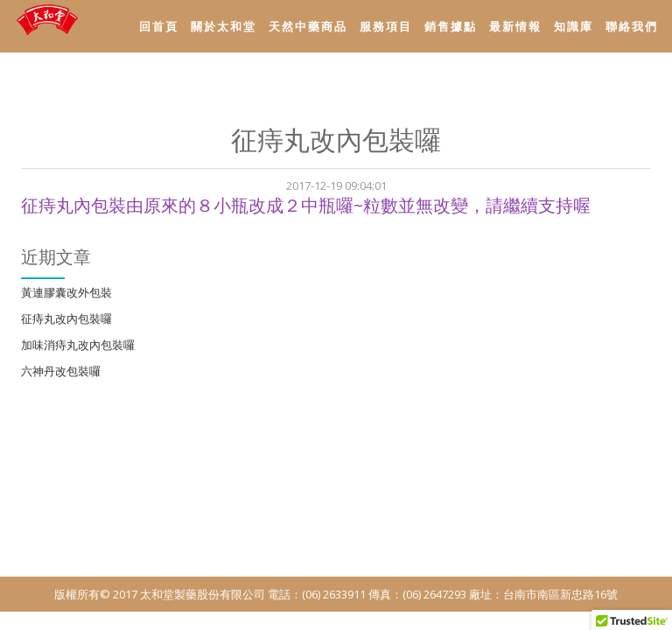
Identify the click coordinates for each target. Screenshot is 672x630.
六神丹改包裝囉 (61, 371)
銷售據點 (451, 26)
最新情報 (515, 26)
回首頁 (159, 26)
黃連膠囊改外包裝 (66, 292)
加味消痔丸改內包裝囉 (78, 345)
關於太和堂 (224, 26)
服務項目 (386, 26)
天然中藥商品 (308, 26)
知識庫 (574, 26)
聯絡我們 (632, 26)
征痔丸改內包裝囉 (66, 318)
